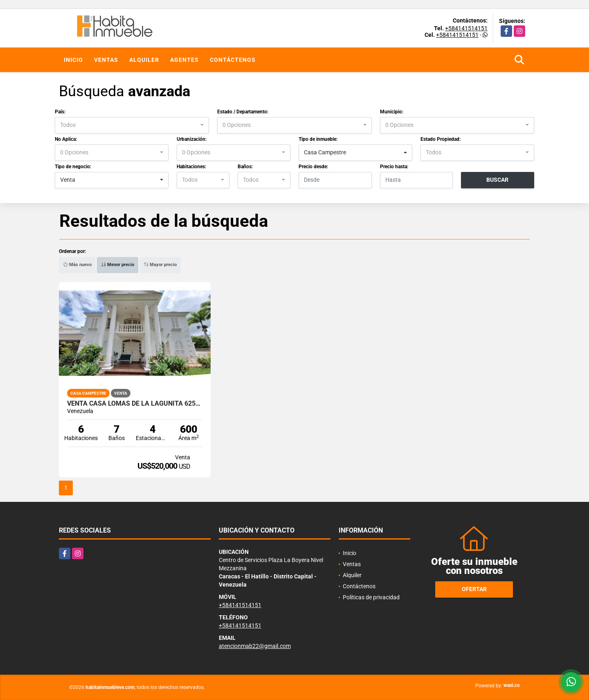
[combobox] (132, 125)
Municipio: (392, 112)
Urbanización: (192, 139)
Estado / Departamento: (243, 112)
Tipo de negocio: (73, 167)
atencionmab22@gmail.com (255, 646)
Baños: (245, 167)
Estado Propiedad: (441, 139)
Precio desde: (313, 167)
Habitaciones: (191, 167)
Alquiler (144, 60)
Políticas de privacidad (371, 597)
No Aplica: (66, 139)
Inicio (73, 60)
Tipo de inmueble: (318, 139)
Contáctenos (233, 60)
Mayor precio (160, 265)
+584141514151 (466, 28)
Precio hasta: (394, 167)
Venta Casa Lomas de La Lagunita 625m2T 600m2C (135, 404)
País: (60, 112)
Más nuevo (77, 265)
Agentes (184, 60)
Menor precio (118, 265)
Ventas (106, 60)
